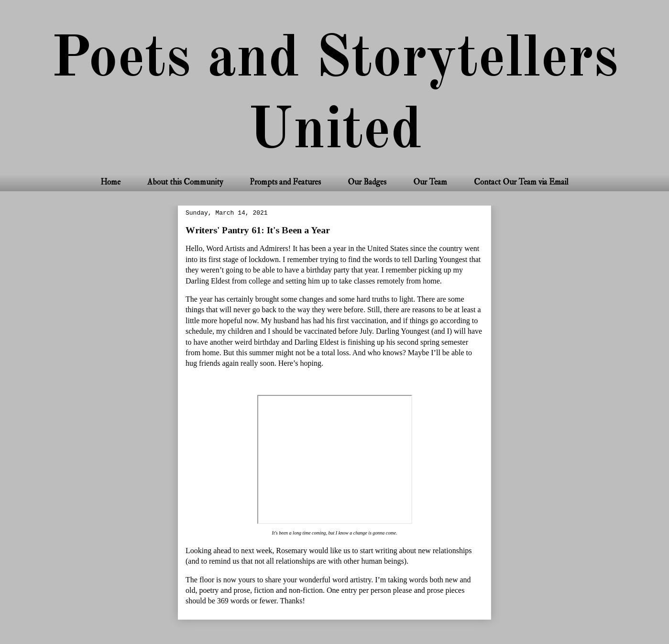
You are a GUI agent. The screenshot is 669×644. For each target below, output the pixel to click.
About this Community (185, 182)
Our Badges (367, 182)
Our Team (430, 182)
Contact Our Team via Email (521, 182)
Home (110, 182)
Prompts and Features (285, 182)
